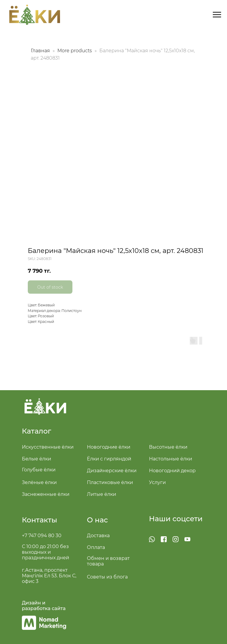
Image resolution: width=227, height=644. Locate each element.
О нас (97, 520)
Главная (40, 51)
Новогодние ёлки (109, 447)
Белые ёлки (37, 459)
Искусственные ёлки (48, 447)
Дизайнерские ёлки (112, 471)
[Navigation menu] (217, 15)
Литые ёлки (102, 494)
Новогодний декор (172, 471)
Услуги (157, 482)
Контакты (39, 520)
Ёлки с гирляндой (109, 459)
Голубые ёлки (39, 470)
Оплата (96, 547)
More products (75, 51)
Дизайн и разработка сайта (44, 606)
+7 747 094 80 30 (42, 536)
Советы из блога (107, 577)
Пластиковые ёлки (110, 482)
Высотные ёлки (168, 447)
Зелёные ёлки (39, 482)
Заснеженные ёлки (46, 494)
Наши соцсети (176, 519)
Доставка (98, 536)
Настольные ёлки (171, 459)
